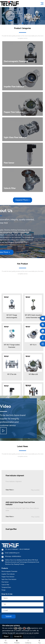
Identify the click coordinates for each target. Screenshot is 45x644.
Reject (6, 636)
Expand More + (23, 201)
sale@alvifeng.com (14, 553)
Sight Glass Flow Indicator (9, 579)
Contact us (28, 641)
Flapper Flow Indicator (8, 577)
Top (39, 641)
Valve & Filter (5, 585)
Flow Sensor (5, 582)
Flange (3, 590)
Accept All (18, 636)
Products (17, 641)
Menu (6, 641)
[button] (23, 23)
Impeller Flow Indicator (8, 574)
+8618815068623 (16, 556)
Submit (9, 616)
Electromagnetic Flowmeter (9, 571)
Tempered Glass (6, 587)
